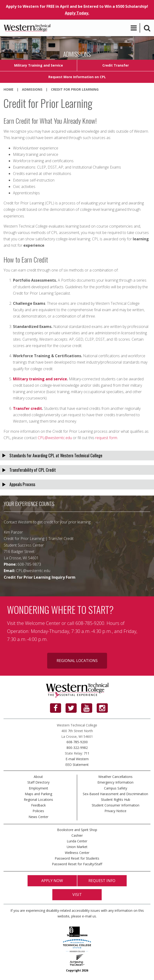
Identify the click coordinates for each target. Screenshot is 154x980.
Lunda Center (77, 841)
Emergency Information (115, 782)
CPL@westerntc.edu (55, 438)
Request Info (102, 881)
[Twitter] (71, 708)
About (38, 777)
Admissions (32, 89)
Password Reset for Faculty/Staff (77, 864)
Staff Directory (38, 782)
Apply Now (52, 881)
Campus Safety (116, 788)
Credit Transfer (116, 65)
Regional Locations (77, 661)
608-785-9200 (77, 742)
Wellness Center (77, 853)
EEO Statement (77, 765)
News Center (38, 817)
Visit (77, 895)
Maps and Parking (38, 794)
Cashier (77, 835)
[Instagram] (102, 708)
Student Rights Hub (116, 800)
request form (106, 438)
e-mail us (89, 916)
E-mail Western (77, 759)
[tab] (77, 456)
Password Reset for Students (77, 858)
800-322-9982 (77, 748)
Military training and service (40, 379)
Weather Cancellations (115, 777)
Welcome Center (43, 623)
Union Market (77, 847)
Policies (38, 811)
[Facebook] (56, 708)
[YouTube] (87, 708)
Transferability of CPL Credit (33, 470)
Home (8, 89)
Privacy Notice (115, 811)
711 (87, 753)
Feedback (38, 805)
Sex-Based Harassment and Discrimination (115, 794)
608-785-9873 (29, 564)
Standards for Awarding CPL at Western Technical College (56, 455)
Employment (38, 788)
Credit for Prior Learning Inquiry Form (40, 577)
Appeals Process (22, 484)
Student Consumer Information (116, 805)
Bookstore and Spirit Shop (77, 830)
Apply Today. (77, 13)
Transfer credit (27, 408)
